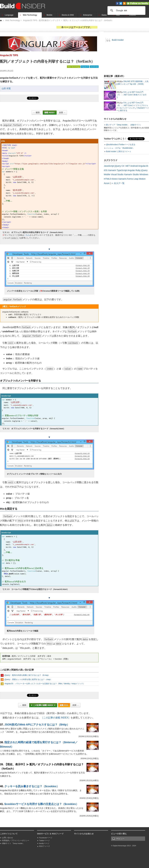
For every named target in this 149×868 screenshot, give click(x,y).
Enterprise (88, 15)
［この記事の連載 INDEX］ (56, 718)
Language (9, 15)
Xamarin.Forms (126, 179)
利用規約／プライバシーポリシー (16, 841)
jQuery (118, 166)
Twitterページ (44, 841)
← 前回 (36, 113)
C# (123, 166)
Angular (131, 170)
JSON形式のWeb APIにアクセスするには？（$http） (37, 725)
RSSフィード (45, 846)
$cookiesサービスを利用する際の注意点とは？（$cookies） (41, 804)
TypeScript (122, 170)
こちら (27, 235)
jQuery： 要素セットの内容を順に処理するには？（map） (28, 679)
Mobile (50, 15)
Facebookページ (46, 838)
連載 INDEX (50, 113)
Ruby (138, 170)
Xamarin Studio (131, 174)
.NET (127, 166)
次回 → (62, 113)
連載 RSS (64, 705)
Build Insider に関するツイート (119, 151)
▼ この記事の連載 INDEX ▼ (43, 705)
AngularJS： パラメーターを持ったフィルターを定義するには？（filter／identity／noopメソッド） (45, 684)
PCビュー (120, 839)
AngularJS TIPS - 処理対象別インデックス (42, 20)
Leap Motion (140, 179)
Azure (107, 183)
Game (104, 15)
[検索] (126, 11)
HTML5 (107, 179)
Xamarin (112, 170)
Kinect (115, 179)
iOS (106, 170)
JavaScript (94, 67)
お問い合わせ (8, 838)
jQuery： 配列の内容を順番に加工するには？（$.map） (27, 675)
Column (133, 15)
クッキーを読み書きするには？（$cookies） (32, 786)
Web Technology (30, 15)
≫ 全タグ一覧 (118, 183)
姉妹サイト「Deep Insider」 (13, 843)
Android (134, 166)
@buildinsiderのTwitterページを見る (121, 145)
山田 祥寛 (6, 89)
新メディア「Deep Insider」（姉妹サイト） (124, 125)
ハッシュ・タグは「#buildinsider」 (120, 148)
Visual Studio (117, 174)
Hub (118, 15)
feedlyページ (44, 843)
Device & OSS (68, 15)
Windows (144, 174)
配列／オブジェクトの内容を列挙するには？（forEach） (88, 20)
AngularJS (85, 67)
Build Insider (118, 40)
